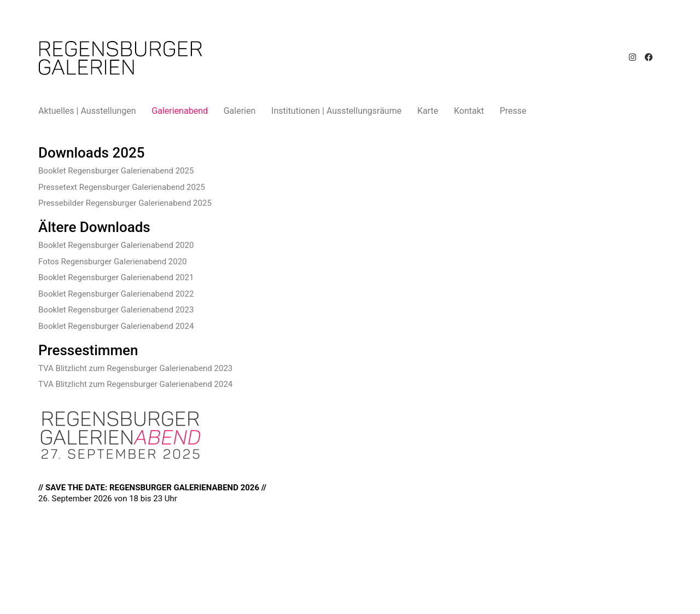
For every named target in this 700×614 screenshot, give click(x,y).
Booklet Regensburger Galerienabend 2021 (116, 277)
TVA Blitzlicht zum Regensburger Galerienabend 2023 (135, 368)
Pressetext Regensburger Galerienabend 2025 (122, 187)
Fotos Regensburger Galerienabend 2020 (113, 262)
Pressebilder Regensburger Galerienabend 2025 (125, 203)
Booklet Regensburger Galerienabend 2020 (116, 245)
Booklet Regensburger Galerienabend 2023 (116, 310)
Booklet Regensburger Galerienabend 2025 (116, 171)
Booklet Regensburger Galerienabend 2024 (116, 326)
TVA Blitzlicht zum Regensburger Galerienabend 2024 (135, 384)
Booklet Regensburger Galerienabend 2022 (116, 294)
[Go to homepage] (120, 58)
